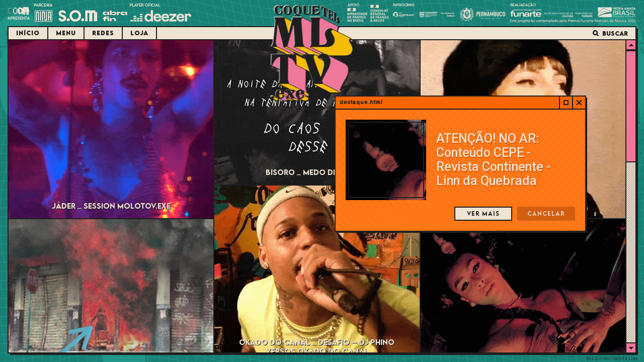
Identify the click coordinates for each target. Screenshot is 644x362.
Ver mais (483, 213)
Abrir (566, 103)
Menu (66, 33)
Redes (103, 33)
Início (28, 33)
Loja (139, 33)
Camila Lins (625, 358)
